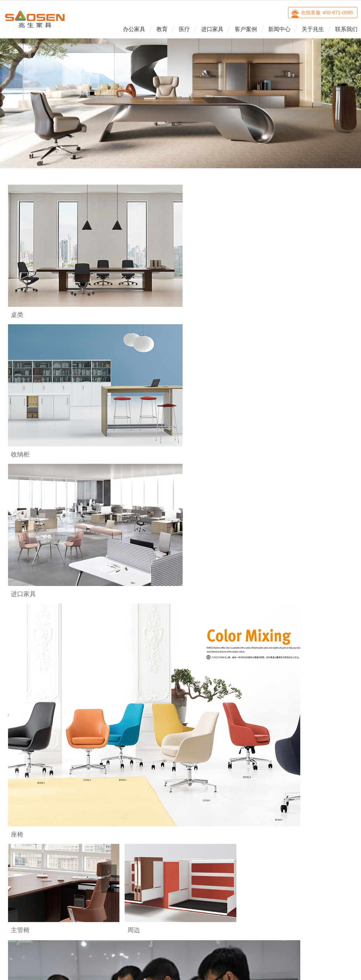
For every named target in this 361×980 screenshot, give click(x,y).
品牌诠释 (221, 817)
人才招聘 (221, 837)
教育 (162, 29)
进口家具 (212, 29)
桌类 (24, 817)
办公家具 (134, 29)
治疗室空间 (123, 817)
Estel (172, 807)
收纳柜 (24, 827)
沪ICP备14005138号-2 (240, 884)
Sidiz (172, 817)
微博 (313, 880)
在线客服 (327, 13)
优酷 (331, 880)
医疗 (184, 29)
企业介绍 (221, 807)
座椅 (24, 807)
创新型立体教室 (74, 833)
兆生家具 (35, 19)
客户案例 (246, 29)
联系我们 (346, 29)
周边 (24, 837)
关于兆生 (313, 29)
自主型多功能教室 (74, 820)
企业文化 (221, 827)
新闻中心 (279, 29)
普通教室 (74, 807)
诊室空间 (123, 807)
